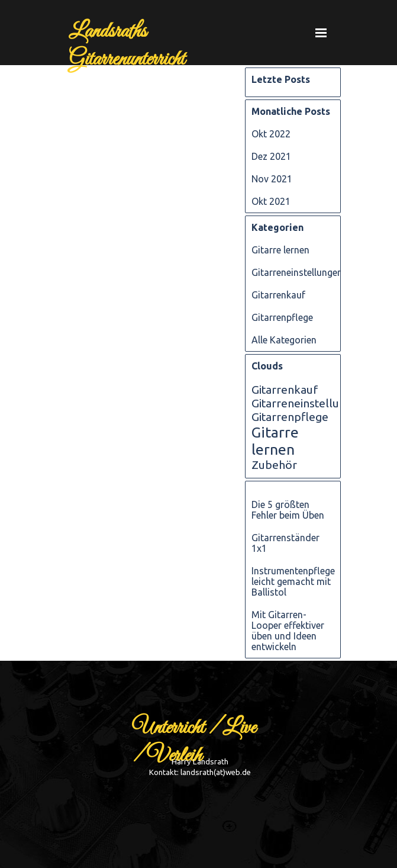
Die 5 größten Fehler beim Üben (288, 510)
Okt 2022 (271, 134)
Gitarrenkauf (278, 295)
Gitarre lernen (280, 250)
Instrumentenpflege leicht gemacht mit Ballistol (293, 581)
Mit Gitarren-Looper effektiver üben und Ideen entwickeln (288, 631)
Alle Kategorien (284, 340)
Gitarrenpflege (282, 317)
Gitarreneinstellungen (297, 272)
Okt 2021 (271, 201)
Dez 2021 (271, 156)
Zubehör (274, 465)
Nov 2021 (272, 179)
